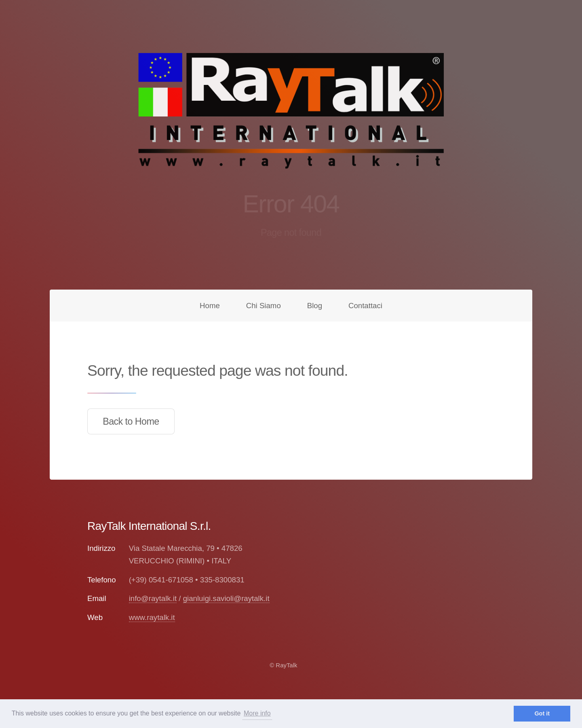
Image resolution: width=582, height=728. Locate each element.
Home (210, 306)
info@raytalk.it (153, 598)
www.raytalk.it (152, 617)
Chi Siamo (264, 306)
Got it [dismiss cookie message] (542, 713)
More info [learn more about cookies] (257, 713)
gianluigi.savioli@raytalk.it (226, 598)
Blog (315, 306)
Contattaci (365, 306)
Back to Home (131, 421)
